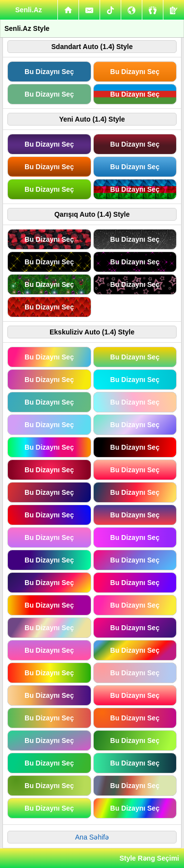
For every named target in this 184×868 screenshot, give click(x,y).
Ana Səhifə (92, 837)
